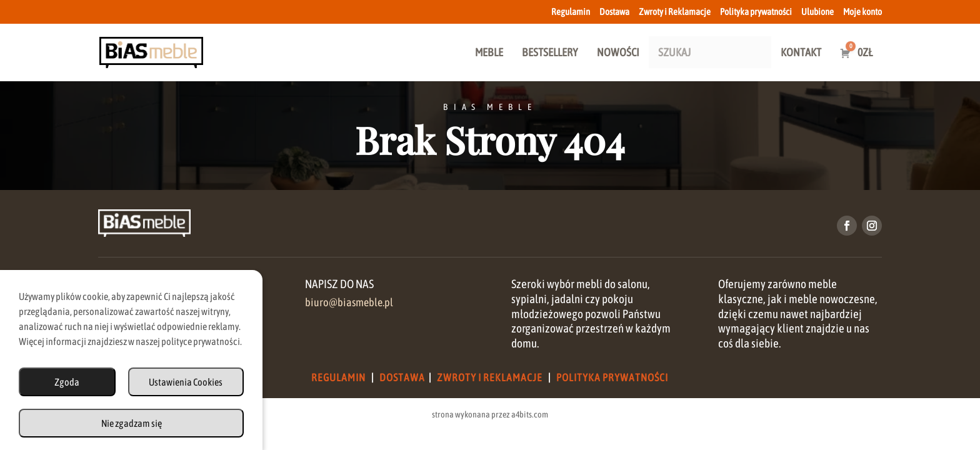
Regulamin (571, 12)
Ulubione (817, 12)
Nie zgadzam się (132, 423)
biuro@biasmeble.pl (349, 302)
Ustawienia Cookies (186, 382)
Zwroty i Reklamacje (675, 12)
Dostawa (614, 12)
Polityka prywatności (756, 12)
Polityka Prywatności (612, 377)
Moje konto (862, 12)
